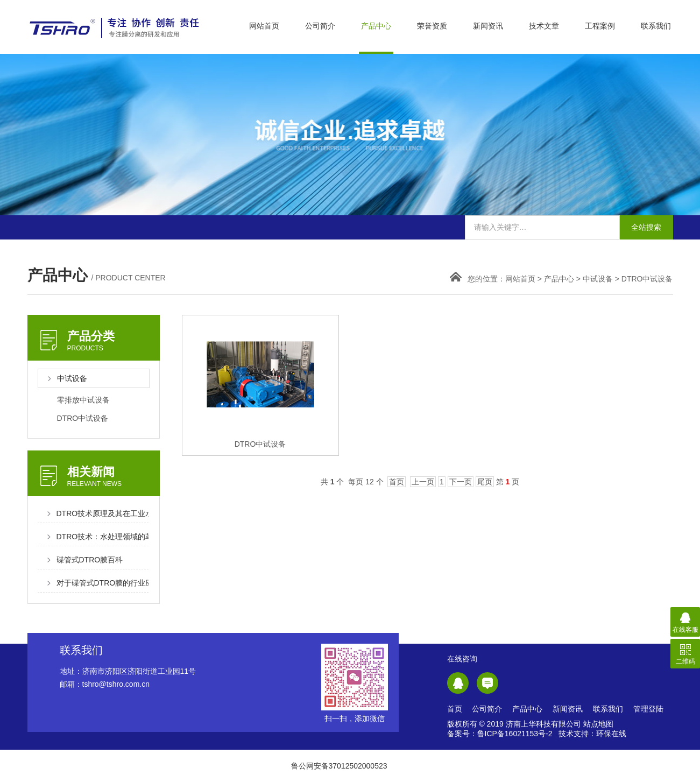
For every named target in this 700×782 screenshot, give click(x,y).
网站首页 (264, 26)
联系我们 (656, 26)
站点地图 (598, 724)
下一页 (461, 482)
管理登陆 (648, 709)
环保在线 (611, 734)
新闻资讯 (488, 26)
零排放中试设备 (83, 400)
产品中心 (376, 26)
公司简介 (320, 26)
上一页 (423, 482)
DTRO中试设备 (83, 418)
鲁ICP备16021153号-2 (515, 734)
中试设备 (598, 279)
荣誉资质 (432, 26)
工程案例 (600, 26)
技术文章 (544, 26)
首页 (397, 482)
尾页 (485, 482)
